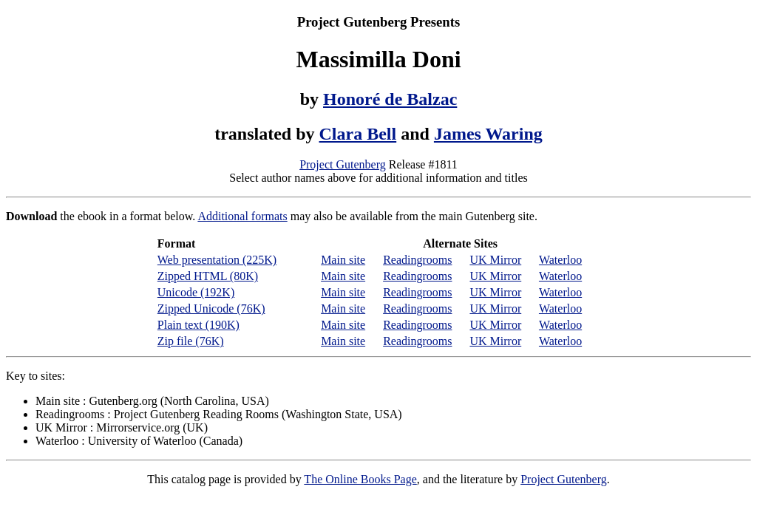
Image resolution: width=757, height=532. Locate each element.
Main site (343, 260)
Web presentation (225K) (217, 260)
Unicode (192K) (196, 292)
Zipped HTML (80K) (208, 276)
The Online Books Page (360, 479)
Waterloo (560, 260)
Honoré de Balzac (390, 99)
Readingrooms (417, 260)
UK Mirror (495, 260)
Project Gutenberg (343, 164)
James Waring (488, 134)
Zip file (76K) (191, 341)
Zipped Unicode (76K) (211, 308)
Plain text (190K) (198, 325)
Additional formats (242, 216)
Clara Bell (358, 134)
